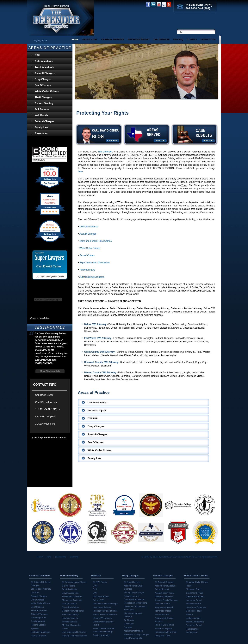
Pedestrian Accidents (72, 596)
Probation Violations (40, 632)
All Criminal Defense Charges (41, 584)
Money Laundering (195, 622)
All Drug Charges (132, 582)
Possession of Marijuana (136, 603)
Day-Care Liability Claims (74, 632)
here (80, 171)
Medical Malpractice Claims (71, 627)
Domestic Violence (164, 596)
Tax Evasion (192, 632)
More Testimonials (50, 371)
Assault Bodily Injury (165, 593)
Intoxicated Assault (102, 607)
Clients (192, 40)
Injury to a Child (162, 636)
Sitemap (74, 557)
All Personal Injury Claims (74, 582)
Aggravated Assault (164, 607)
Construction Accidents (73, 611)
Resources (41, 133)
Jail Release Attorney (41, 589)
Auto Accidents (44, 61)
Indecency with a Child (166, 632)
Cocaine (128, 627)
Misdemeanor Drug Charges (133, 587)
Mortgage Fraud (194, 589)
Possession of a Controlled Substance (134, 598)
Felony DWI (99, 600)
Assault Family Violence (166, 600)
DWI (37, 55)
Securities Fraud (194, 625)
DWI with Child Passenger (105, 604)
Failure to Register (164, 628)
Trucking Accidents (95, 277)
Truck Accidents (44, 67)
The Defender (105, 152)
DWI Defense (161, 40)
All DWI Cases (100, 582)
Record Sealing (44, 103)
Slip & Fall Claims (70, 607)
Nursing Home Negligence (74, 636)
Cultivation (129, 624)
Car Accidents (69, 586)
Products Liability (70, 618)
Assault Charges (88, 234)
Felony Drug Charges (134, 593)
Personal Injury (87, 270)
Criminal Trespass (40, 614)
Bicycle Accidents (70, 593)
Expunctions (86, 263)
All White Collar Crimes (197, 582)
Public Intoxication (102, 635)
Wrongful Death (69, 604)
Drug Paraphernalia (133, 638)
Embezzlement (193, 618)
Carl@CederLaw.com (46, 402)
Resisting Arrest (38, 618)
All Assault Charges (164, 582)
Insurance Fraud (194, 600)
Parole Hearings (39, 636)
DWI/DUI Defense (89, 227)
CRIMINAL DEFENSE (113, 40)
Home (75, 40)
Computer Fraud (194, 611)
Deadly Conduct (163, 604)
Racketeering (192, 629)
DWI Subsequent (101, 596)
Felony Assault (162, 589)
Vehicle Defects (69, 622)
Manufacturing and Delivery (133, 615)
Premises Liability (70, 614)
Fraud (189, 586)
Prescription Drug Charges (137, 634)
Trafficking (129, 620)
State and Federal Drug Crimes (96, 241)
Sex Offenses (43, 85)
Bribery (189, 614)
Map (49, 557)
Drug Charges (43, 79)
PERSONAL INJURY (139, 40)
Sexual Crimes (87, 255)
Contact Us (208, 40)
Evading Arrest (38, 621)
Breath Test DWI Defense (105, 614)
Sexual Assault (162, 614)
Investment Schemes (196, 607)
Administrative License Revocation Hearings (104, 630)
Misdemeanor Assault (165, 586)
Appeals (35, 628)
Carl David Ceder (49, 266)
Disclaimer (61, 557)
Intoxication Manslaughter (105, 611)
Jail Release (42, 109)
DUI (95, 589)
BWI (95, 593)
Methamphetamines (133, 631)
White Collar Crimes (90, 248)
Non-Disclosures (101, 263)
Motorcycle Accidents (72, 600)
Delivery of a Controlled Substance (135, 608)
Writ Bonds (41, 115)
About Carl (90, 40)
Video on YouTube (39, 318)
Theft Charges (43, 97)
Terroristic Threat (163, 611)
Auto (82, 277)
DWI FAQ (178, 40)
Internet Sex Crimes (164, 625)
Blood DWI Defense (102, 618)
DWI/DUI (35, 593)
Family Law (41, 127)
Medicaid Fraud (193, 604)
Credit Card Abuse (195, 596)
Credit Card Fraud (195, 593)
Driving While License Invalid (103, 623)
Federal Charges (45, 121)
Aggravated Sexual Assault (164, 620)
